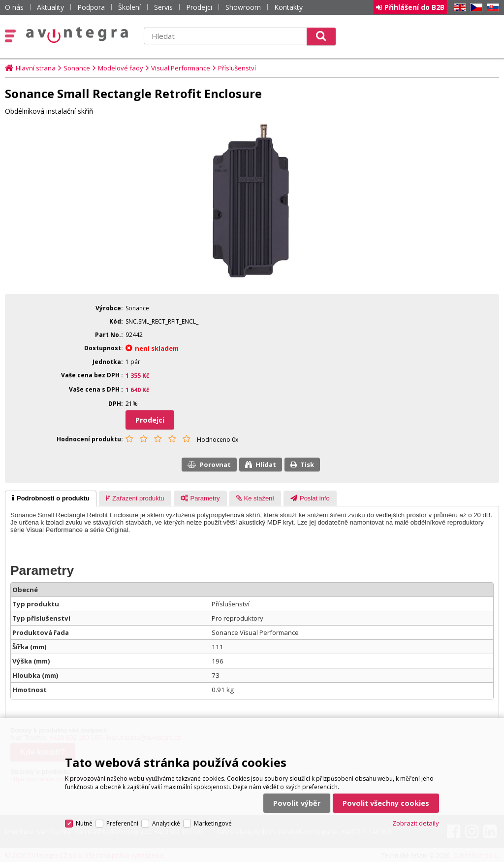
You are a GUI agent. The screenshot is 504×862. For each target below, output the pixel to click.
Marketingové (213, 823)
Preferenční (122, 823)
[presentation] (51, 498)
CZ (474, 8)
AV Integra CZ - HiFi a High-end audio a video (77, 35)
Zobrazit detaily (416, 823)
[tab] (51, 498)
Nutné (84, 823)
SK (491, 8)
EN (458, 8)
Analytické (166, 823)
